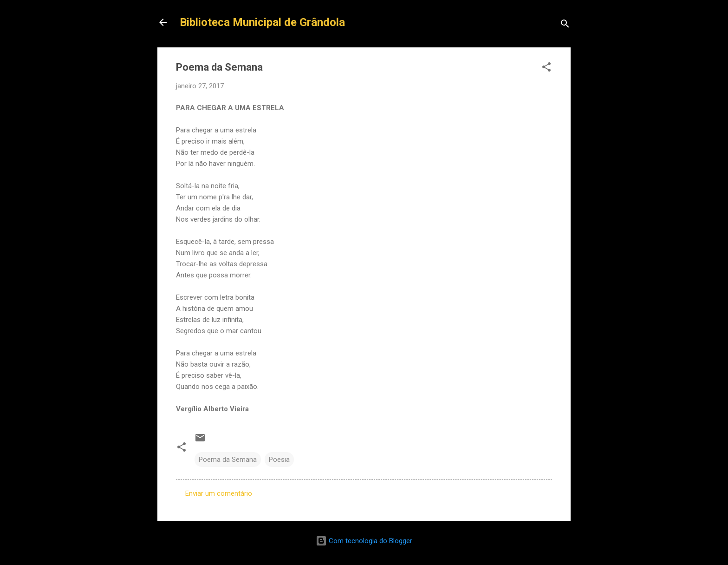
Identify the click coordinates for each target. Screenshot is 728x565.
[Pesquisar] (565, 25)
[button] (546, 69)
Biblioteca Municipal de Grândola (262, 22)
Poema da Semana (228, 460)
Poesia (279, 460)
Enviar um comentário (219, 493)
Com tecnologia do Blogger (364, 541)
